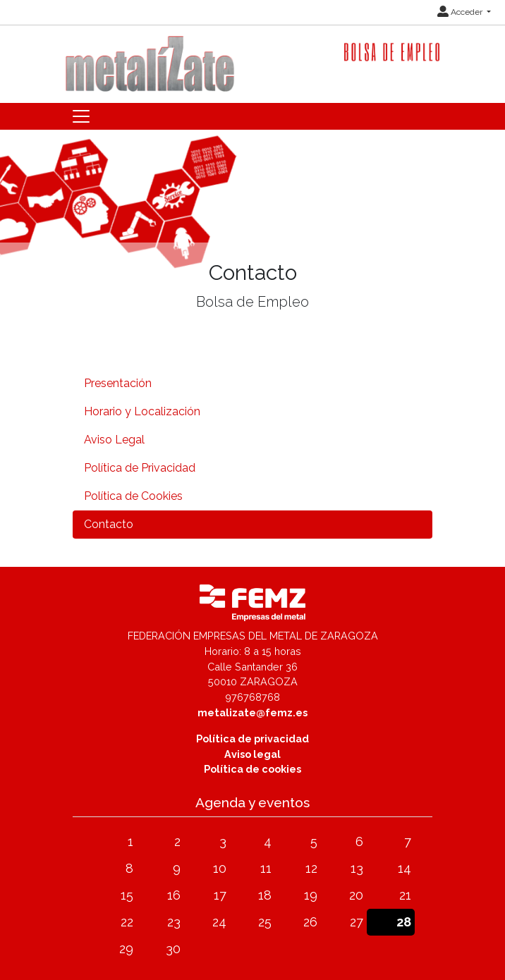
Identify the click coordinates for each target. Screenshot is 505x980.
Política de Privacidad (140, 468)
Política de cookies (253, 769)
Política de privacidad (253, 739)
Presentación (118, 383)
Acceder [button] (461, 12)
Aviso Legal (114, 440)
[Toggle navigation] (81, 116)
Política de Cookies (133, 496)
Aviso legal (253, 754)
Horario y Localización (142, 411)
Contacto (109, 524)
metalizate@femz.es (253, 712)
